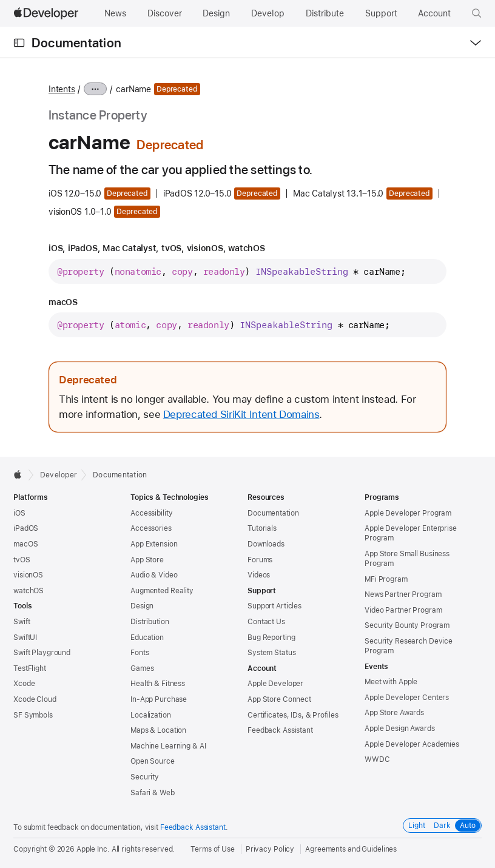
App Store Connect (279, 699)
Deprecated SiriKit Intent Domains (241, 414)
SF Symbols (33, 715)
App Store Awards (394, 713)
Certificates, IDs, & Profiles (293, 715)
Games (142, 668)
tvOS (22, 560)
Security (145, 777)
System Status (271, 653)
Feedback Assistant (280, 730)
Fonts (140, 653)
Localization (151, 715)
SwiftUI (25, 638)
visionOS (28, 575)
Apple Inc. (93, 849)
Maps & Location (158, 730)
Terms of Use (213, 849)
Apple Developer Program (408, 513)
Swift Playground (42, 653)
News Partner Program (403, 594)
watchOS (29, 591)
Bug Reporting (271, 638)
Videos (259, 575)
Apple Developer (275, 684)
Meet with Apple (391, 682)
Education (147, 638)
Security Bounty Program (407, 625)
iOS (19, 513)
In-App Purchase (159, 699)
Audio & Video (154, 575)
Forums (260, 560)
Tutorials (262, 528)
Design (142, 606)
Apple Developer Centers (407, 698)
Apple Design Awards (400, 728)
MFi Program (386, 579)
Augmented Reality (162, 591)
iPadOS (26, 528)
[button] (477, 13)
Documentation (76, 43)
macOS (25, 544)
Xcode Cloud (35, 699)
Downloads (266, 544)
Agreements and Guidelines (351, 849)
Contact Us (266, 622)
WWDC (377, 759)
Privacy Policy (270, 849)
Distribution (150, 622)
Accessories (151, 528)
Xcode (24, 684)
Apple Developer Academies (412, 744)
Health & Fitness (158, 684)
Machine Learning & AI (168, 746)
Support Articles (274, 606)
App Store (147, 560)
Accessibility (151, 513)
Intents (62, 89)
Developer (59, 475)
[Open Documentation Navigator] (19, 43)
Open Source (153, 761)
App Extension (154, 544)
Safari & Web (153, 793)
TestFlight (30, 668)
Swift (22, 622)
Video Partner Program (403, 610)
